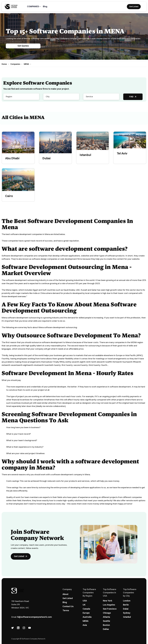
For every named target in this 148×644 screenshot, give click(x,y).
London (127, 601)
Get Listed (68, 598)
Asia (85, 625)
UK (84, 605)
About (65, 594)
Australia (87, 617)
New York (108, 601)
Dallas (106, 629)
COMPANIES (33, 7)
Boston (106, 625)
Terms (66, 611)
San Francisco (110, 609)
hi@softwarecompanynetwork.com (35, 617)
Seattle (106, 621)
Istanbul (127, 617)
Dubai (126, 609)
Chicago (107, 613)
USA (85, 601)
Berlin (126, 605)
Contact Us (68, 607)
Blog (45, 7)
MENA (86, 621)
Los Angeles (109, 605)
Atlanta (106, 617)
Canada (86, 609)
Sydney (127, 613)
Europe (86, 613)
